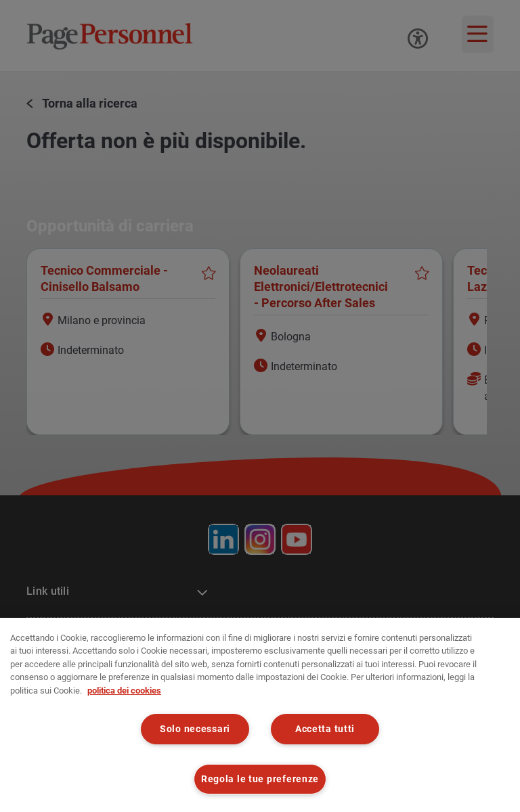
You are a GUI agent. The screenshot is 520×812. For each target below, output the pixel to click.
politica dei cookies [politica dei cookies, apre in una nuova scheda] (124, 691)
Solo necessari (195, 729)
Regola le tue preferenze (260, 779)
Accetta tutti (325, 729)
